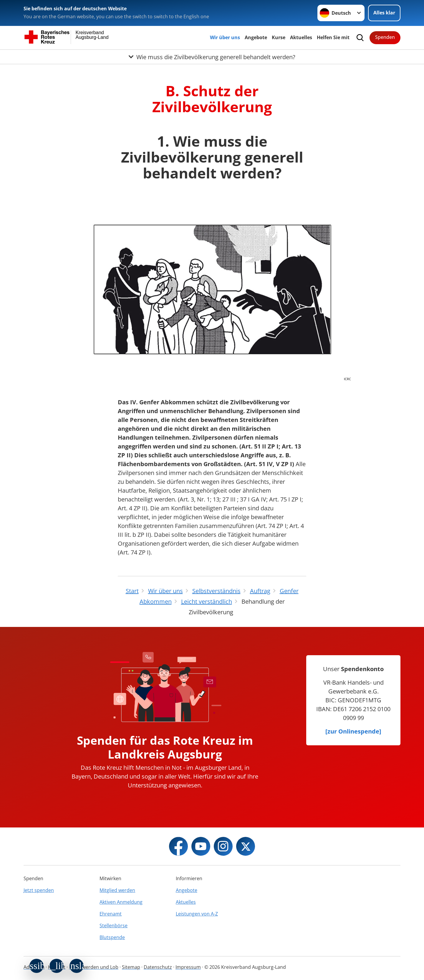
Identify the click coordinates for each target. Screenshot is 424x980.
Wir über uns (225, 37)
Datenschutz (158, 967)
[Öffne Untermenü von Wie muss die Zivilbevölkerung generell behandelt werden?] (212, 57)
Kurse (279, 37)
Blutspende (112, 937)
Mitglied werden (117, 890)
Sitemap (131, 967)
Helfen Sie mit (333, 37)
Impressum (188, 967)
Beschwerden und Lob (94, 967)
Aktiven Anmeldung (121, 902)
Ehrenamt (111, 914)
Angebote (256, 37)
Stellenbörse (114, 926)
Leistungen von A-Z (197, 914)
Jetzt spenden (39, 890)
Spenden (385, 37)
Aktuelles (301, 37)
